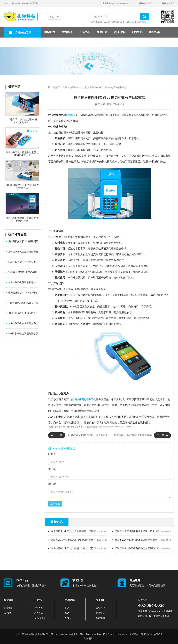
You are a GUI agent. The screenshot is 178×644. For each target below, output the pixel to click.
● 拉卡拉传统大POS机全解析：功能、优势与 (72, 548)
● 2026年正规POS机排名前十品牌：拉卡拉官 (136, 531)
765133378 (122, 634)
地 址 (52, 484)
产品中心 (85, 32)
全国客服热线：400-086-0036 (115, 3)
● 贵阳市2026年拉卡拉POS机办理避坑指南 (134, 540)
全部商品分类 (23, 32)
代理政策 (119, 32)
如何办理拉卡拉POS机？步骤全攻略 (133, 435)
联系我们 (8, 613)
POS (59, 115)
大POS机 (38, 613)
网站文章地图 (168, 3)
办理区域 (102, 32)
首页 (65, 87)
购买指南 (154, 32)
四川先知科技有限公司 (152, 634)
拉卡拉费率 (126, 22)
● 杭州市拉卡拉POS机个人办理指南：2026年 (72, 531)
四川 (67, 608)
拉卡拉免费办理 (80, 399)
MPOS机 (38, 608)
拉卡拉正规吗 (139, 22)
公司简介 (67, 32)
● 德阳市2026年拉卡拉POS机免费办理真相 (71, 540)
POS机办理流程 (112, 22)
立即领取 (55, 504)
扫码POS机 (40, 618)
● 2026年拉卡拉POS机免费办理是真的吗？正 (136, 548)
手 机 (52, 469)
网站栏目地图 (145, 3)
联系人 (52, 454)
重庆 (67, 613)
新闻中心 (137, 32)
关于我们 (101, 600)
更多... (68, 618)
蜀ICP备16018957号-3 (90, 634)
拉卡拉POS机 (60, 427)
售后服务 (50, 42)
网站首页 (50, 32)
